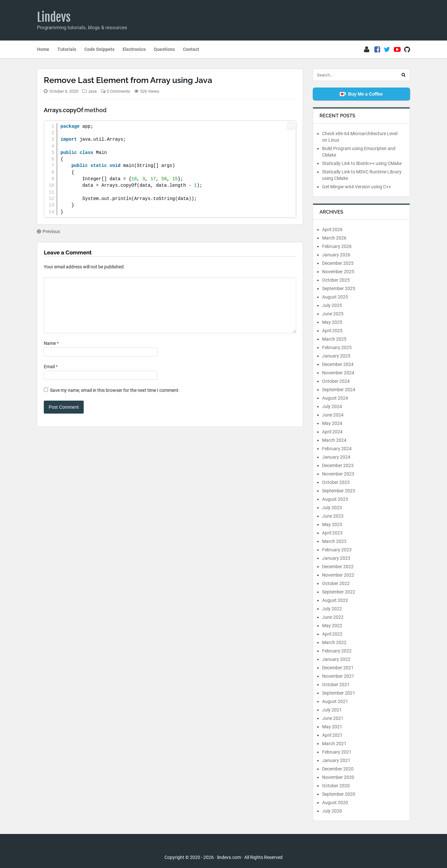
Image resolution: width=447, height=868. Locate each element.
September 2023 (339, 491)
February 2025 (337, 347)
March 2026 (334, 238)
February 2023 (337, 550)
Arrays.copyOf (63, 110)
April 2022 (332, 634)
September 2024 (339, 390)
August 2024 (335, 398)
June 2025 (333, 314)
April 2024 (332, 432)
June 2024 (333, 415)
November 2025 (338, 272)
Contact (191, 49)
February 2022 (337, 651)
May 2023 (332, 524)
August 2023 (335, 499)
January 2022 (336, 659)
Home (43, 49)
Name (51, 353)
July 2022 (332, 609)
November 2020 (338, 777)
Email (51, 376)
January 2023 (336, 558)
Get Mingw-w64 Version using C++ (357, 187)
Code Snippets (99, 49)
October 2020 (336, 786)
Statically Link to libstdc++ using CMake (362, 163)
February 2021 (337, 752)
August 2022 (335, 600)
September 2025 (339, 288)
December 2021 (338, 668)
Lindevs (54, 17)
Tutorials (67, 49)
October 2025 (336, 280)
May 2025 (332, 322)
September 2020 (339, 794)
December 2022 (338, 567)
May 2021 (332, 727)
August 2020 (335, 803)
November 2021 (338, 676)
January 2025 (336, 356)
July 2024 (332, 406)
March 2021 (334, 744)
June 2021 (333, 718)
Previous (48, 231)
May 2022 (332, 626)
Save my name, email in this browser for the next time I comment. (115, 400)
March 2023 (334, 541)
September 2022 (339, 592)
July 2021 (332, 710)
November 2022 (338, 575)
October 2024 (336, 381)
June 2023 (333, 516)
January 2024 (336, 457)
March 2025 (334, 339)
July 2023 (332, 508)
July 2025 (332, 305)
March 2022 (334, 642)
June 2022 (333, 617)
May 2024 (332, 423)
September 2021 (339, 693)
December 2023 (338, 465)
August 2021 (335, 701)
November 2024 (338, 373)
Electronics (134, 49)
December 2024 (338, 364)
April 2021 (332, 735)
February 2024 (337, 449)
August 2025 (335, 297)
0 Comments (118, 91)
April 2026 (332, 229)
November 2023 (338, 474)
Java (92, 91)
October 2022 (336, 583)
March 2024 (334, 440)
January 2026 (336, 255)
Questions (164, 49)
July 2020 (332, 811)
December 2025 (338, 263)
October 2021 (336, 685)
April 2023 (332, 533)
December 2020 (338, 769)
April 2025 (332, 331)
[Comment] (170, 310)
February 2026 (337, 246)
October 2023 (336, 482)
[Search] (404, 75)
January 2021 (336, 760)
